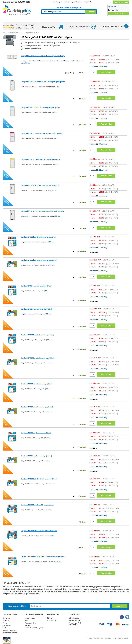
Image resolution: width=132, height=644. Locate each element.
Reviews (28, 625)
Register (67, 2)
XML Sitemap (52, 621)
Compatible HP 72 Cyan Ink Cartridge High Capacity (40, 108)
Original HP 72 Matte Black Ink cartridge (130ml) (39, 479)
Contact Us (88, 2)
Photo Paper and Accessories (70, 20)
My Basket (112, 7)
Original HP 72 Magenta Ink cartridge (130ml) (38, 358)
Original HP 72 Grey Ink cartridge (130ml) (36, 456)
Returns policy (8, 625)
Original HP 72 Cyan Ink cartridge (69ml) (36, 286)
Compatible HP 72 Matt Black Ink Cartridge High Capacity (42, 211)
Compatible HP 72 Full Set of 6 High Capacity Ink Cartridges (43, 56)
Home (8, 20)
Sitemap (50, 618)
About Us (6, 621)
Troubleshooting (30, 623)
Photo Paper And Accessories (75, 624)
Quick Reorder (121, 2)
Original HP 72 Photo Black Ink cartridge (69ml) (39, 237)
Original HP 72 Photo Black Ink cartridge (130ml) (39, 260)
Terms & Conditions (9, 630)
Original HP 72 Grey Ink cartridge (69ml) (36, 433)
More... (28, 63)
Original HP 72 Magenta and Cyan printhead (37, 505)
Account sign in (57, 2)
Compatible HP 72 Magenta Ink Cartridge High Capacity (42, 133)
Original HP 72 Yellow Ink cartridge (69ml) (36, 384)
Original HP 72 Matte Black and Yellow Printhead (39, 531)
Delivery (5, 623)
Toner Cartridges (42, 20)
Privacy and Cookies (10, 633)
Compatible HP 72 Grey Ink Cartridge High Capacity (40, 185)
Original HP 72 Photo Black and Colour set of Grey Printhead (43, 557)
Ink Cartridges (22, 20)
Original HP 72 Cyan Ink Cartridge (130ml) (37, 309)
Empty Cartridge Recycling (34, 628)
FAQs (5, 628)
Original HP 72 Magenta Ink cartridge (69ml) (37, 335)
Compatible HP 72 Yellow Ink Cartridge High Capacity (41, 159)
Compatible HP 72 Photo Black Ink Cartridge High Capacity (43, 82)
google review (19, 26)
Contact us (6, 618)
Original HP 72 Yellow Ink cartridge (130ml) (37, 407)
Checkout (118, 13)
